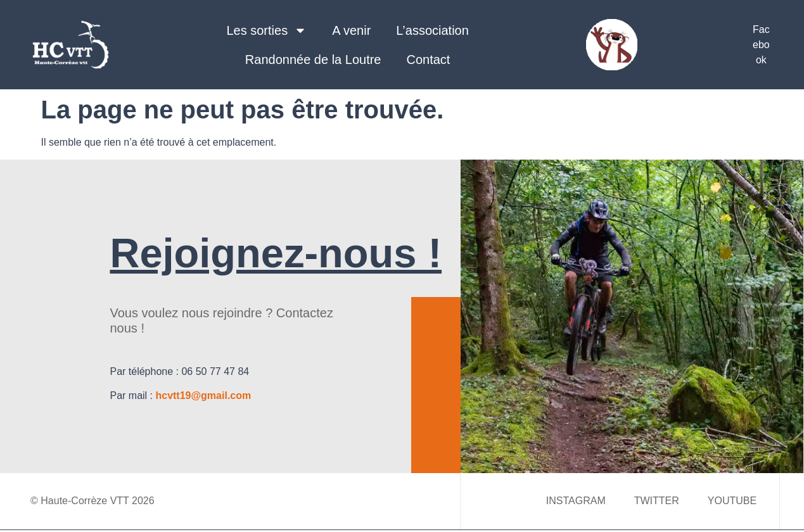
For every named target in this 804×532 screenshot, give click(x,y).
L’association (432, 30)
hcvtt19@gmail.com (203, 396)
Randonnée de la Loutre (313, 60)
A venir (351, 30)
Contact (428, 60)
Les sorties (266, 30)
